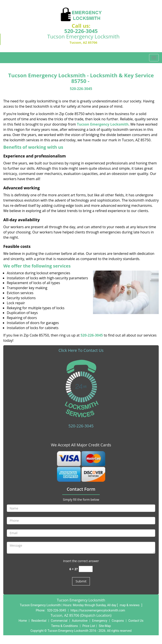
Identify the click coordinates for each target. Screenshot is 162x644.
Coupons (118, 621)
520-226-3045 (81, 31)
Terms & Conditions (64, 626)
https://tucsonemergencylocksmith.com (98, 610)
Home (23, 621)
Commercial (59, 621)
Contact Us (136, 621)
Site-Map (105, 626)
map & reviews (130, 605)
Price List (89, 626)
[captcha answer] (86, 569)
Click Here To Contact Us (81, 350)
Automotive (80, 621)
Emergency (100, 621)
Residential (39, 621)
